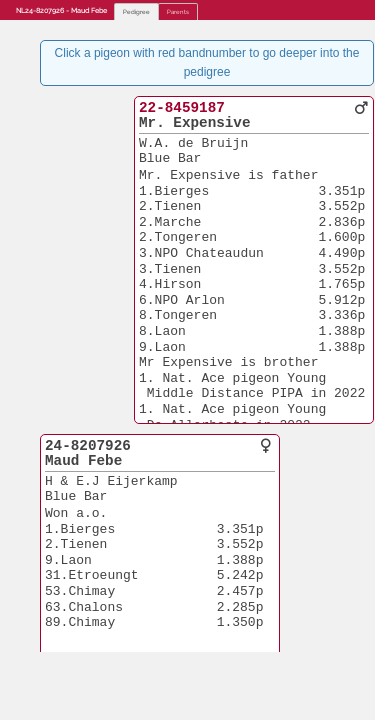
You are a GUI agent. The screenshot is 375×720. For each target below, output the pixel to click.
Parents (178, 11)
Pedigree (136, 11)
